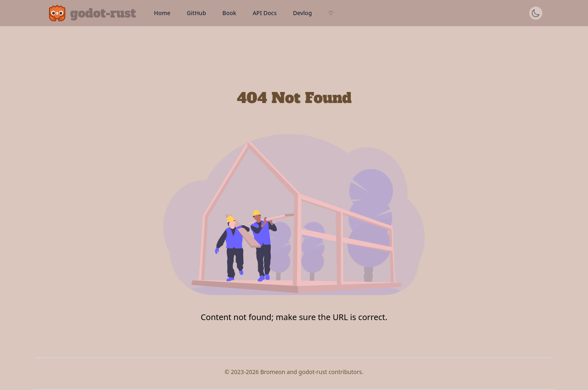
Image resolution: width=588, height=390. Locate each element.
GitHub (196, 13)
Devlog (302, 13)
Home (162, 13)
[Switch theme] (536, 13)
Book (229, 13)
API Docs (265, 13)
